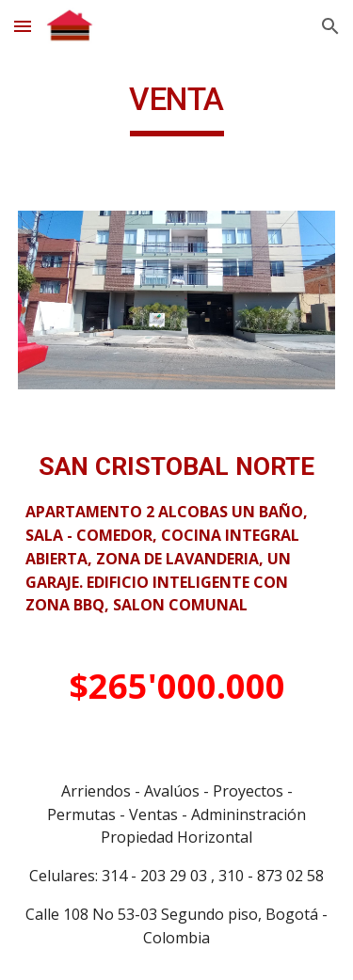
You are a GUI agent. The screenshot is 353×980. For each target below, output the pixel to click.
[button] (23, 26)
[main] (177, 108)
